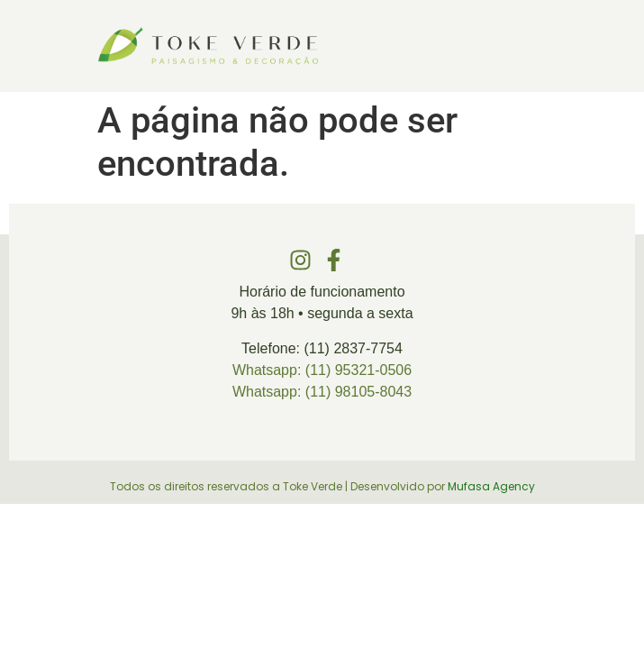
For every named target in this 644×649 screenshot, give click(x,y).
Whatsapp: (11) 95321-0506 (322, 370)
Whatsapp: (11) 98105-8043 (322, 392)
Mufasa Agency (491, 486)
